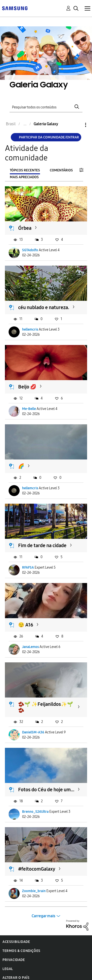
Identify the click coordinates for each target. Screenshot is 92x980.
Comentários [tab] (61, 170)
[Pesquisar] (46, 107)
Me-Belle (29, 409)
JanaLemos (30, 647)
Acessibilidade (16, 942)
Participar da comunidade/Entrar (49, 137)
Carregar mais (43, 916)
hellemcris (30, 329)
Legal (8, 969)
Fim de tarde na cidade (42, 545)
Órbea (25, 228)
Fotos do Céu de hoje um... (46, 790)
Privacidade (14, 960)
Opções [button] (77, 125)
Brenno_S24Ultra (35, 812)
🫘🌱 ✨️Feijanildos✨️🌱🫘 (46, 707)
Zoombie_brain (34, 891)
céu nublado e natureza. (44, 307)
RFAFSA (28, 568)
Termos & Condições (21, 951)
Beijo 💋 (27, 387)
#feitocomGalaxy (37, 869)
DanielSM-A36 (33, 732)
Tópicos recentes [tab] (25, 170)
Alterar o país (16, 978)
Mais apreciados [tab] (24, 177)
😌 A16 (26, 625)
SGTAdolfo (30, 250)
